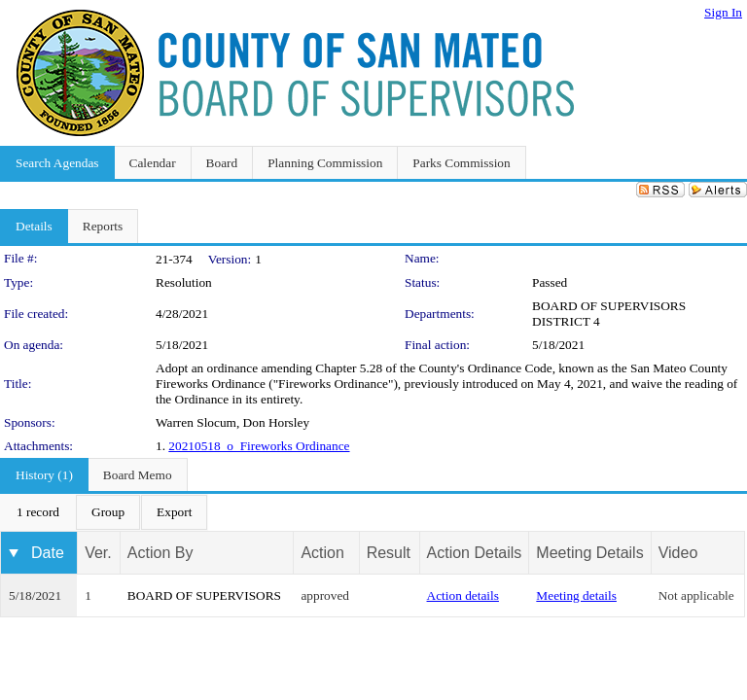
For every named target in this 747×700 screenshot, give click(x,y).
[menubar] (104, 512)
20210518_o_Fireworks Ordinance (259, 446)
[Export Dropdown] (174, 512)
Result (389, 553)
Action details (463, 595)
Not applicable (696, 595)
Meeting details (576, 595)
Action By (160, 553)
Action (322, 553)
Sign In (723, 12)
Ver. (98, 553)
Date (48, 553)
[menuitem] (38, 512)
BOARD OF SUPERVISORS (204, 595)
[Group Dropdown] (108, 512)
